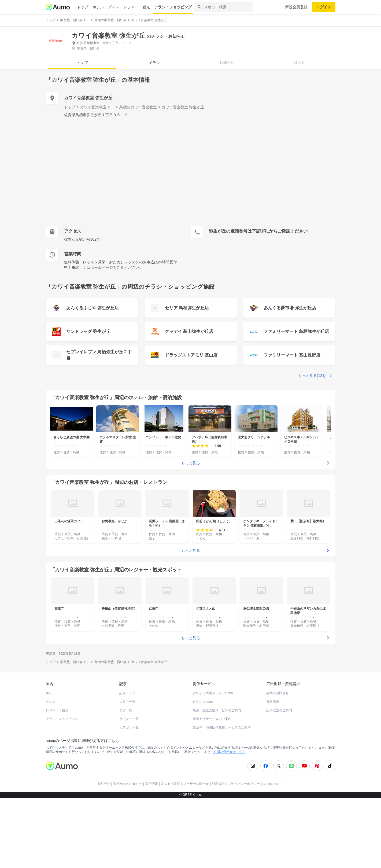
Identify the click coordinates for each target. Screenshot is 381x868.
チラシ (154, 63)
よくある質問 (171, 854)
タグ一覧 (126, 780)
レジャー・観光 (137, 7)
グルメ (114, 7)
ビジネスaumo (203, 771)
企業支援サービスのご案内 (212, 789)
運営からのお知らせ (128, 854)
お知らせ (227, 62)
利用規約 (218, 854)
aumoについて (273, 854)
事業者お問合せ (278, 763)
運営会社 (104, 854)
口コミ (299, 62)
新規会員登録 (296, 7)
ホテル (98, 7)
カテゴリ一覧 (129, 797)
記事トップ (127, 763)
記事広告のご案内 (279, 780)
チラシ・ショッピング (173, 7)
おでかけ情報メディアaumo (213, 763)
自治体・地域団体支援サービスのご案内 (222, 797)
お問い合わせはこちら (230, 822)
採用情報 (151, 854)
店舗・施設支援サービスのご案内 (217, 780)
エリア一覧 (127, 771)
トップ (83, 7)
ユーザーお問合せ (196, 854)
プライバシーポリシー (244, 854)
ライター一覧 (129, 789)
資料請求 (273, 771)
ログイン (324, 7)
